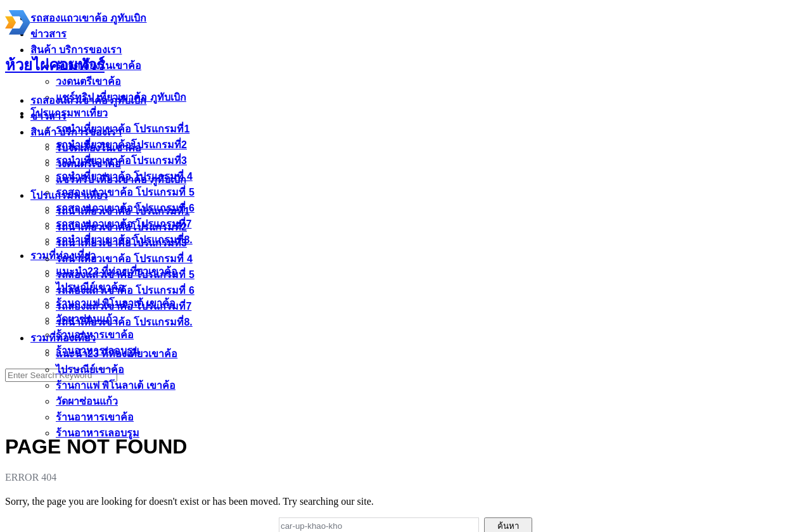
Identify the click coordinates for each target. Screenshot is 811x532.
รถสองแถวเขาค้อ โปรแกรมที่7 (124, 306)
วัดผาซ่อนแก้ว (87, 401)
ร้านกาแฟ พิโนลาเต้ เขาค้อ (116, 385)
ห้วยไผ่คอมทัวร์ (55, 65)
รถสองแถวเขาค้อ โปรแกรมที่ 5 (125, 275)
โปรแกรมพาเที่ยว (69, 195)
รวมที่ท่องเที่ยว (63, 338)
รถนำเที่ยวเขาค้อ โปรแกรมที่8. (124, 322)
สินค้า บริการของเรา (76, 132)
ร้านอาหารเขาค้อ (95, 417)
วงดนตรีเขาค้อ (88, 164)
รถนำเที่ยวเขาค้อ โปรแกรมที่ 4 (124, 259)
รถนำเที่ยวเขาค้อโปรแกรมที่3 (121, 243)
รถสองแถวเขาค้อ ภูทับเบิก (88, 100)
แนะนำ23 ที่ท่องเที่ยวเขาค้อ (117, 354)
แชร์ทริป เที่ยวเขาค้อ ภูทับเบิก (121, 180)
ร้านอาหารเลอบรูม (98, 433)
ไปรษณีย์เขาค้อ (90, 370)
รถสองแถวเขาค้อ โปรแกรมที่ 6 (125, 290)
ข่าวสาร (48, 116)
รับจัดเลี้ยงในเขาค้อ (99, 148)
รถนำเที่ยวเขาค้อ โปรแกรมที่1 (123, 211)
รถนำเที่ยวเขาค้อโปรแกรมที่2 (121, 227)
